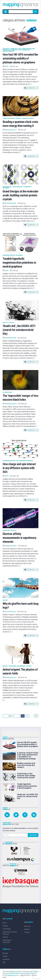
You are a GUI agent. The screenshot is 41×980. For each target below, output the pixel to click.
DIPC (7, 66)
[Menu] (5, 12)
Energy (18, 118)
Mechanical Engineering (17, 666)
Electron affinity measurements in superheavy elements (19, 538)
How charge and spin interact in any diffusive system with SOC (19, 468)
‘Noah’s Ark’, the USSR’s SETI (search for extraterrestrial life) (19, 330)
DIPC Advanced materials (25, 461)
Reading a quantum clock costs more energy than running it (26, 765)
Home (5, 923)
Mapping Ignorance (11, 130)
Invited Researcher (11, 203)
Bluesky (5, 953)
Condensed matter (9, 255)
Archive (5, 937)
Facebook (6, 959)
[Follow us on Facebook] (25, 815)
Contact (27, 932)
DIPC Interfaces (24, 50)
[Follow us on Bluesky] (7, 815)
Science (5, 926)
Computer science (9, 118)
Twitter (5, 956)
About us (27, 926)
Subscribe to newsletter (7, 941)
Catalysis (6, 49)
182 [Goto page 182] (36, 716)
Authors (27, 929)
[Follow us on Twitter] (16, 815)
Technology (7, 929)
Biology (5, 323)
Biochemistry (7, 187)
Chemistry (14, 49)
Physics (14, 530)
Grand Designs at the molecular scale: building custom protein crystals (20, 195)
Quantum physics (28, 118)
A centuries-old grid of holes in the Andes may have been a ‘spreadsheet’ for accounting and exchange (28, 756)
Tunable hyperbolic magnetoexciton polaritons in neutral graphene (19, 263)
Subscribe (33, 835)
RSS (4, 962)
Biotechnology (18, 187)
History (12, 323)
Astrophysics (7, 392)
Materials (6, 188)
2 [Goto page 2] (27, 716)
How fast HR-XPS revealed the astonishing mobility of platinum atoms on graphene (20, 58)
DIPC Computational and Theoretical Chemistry (19, 49)
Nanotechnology (8, 51)
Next (11, 716)
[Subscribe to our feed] (34, 815)
